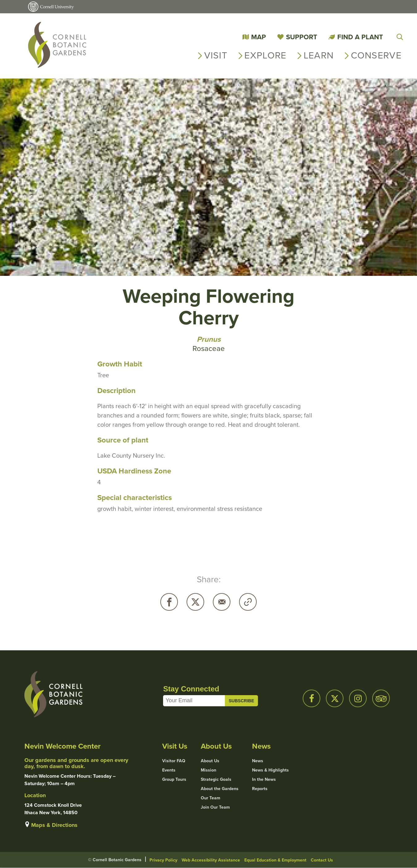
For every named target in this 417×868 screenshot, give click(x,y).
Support (302, 37)
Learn (319, 55)
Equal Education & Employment (275, 860)
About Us (210, 761)
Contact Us (322, 860)
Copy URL (248, 602)
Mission (208, 770)
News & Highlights (270, 770)
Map (259, 37)
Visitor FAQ (174, 761)
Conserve (376, 55)
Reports (260, 789)
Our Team (211, 798)
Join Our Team (215, 807)
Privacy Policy (163, 860)
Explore (265, 55)
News (258, 761)
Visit (216, 55)
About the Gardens (220, 789)
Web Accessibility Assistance (211, 860)
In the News (264, 780)
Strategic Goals (216, 780)
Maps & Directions (54, 825)
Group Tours (174, 780)
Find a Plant (360, 37)
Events (169, 770)
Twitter (195, 602)
